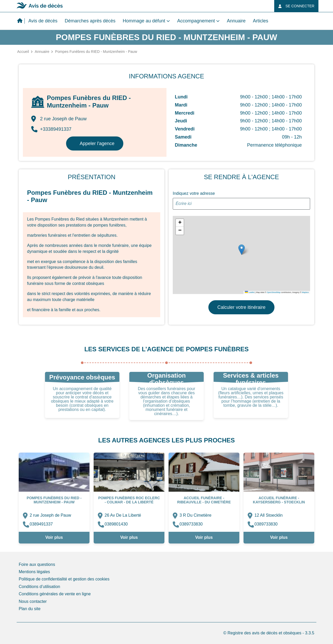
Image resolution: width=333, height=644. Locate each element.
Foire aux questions (37, 564)
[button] (242, 250)
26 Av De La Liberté (123, 515)
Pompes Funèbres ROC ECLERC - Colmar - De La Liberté (129, 500)
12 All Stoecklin (269, 515)
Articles (261, 21)
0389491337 (41, 524)
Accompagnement (196, 21)
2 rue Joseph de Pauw (50, 515)
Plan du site (30, 609)
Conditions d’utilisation (39, 587)
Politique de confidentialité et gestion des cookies (64, 579)
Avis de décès (43, 21)
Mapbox (305, 292)
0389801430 (116, 524)
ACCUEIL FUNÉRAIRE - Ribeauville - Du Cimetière (204, 500)
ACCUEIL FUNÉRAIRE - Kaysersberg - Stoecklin (279, 500)
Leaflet (250, 292)
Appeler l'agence (97, 143)
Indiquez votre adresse (194, 193)
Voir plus (54, 537)
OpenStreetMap (274, 292)
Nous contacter (33, 601)
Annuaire (236, 21)
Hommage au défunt (144, 21)
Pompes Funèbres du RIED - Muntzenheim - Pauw (54, 500)
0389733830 (191, 524)
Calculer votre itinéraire (241, 307)
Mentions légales (34, 572)
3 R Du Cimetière (196, 515)
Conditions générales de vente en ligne (55, 594)
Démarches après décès (90, 21)
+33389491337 (51, 129)
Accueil (23, 52)
